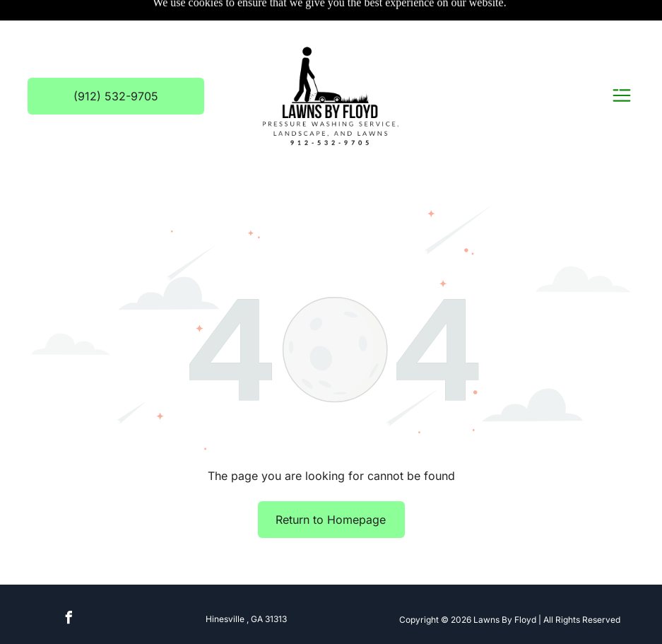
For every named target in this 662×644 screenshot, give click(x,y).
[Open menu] (622, 96)
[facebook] (69, 620)
